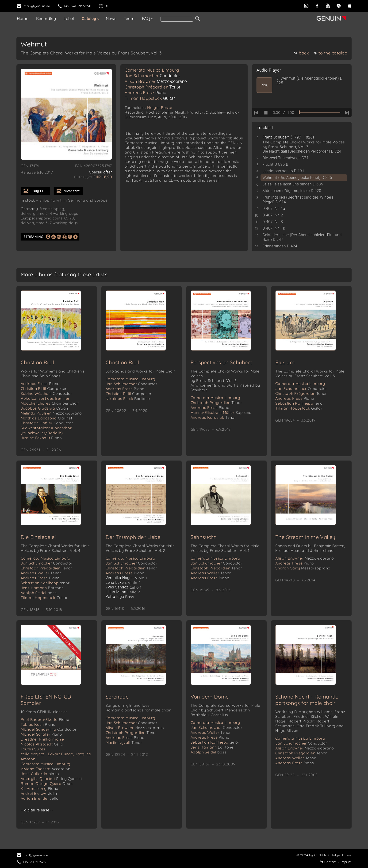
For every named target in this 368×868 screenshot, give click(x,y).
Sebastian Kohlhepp (300, 404)
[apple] (349, 6)
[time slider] (320, 112)
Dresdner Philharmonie (42, 741)
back (301, 53)
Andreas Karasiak (213, 418)
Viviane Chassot (46, 771)
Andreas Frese (146, 93)
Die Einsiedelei (38, 538)
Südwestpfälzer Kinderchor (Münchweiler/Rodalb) (46, 431)
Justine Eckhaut (41, 439)
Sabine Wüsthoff (46, 394)
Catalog (89, 19)
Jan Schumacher (152, 76)
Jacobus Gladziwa (44, 409)
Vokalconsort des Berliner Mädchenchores (50, 402)
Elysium (285, 363)
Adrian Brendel (40, 801)
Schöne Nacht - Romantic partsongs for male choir (307, 702)
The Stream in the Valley (305, 538)
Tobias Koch (38, 727)
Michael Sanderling (49, 732)
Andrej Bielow (39, 796)
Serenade (117, 699)
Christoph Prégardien (153, 87)
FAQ (146, 18)
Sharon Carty (303, 569)
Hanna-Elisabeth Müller (221, 413)
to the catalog (330, 53)
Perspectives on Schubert (221, 363)
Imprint (336, 862)
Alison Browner (156, 81)
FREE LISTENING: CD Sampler (46, 702)
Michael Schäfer (41, 737)
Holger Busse (160, 108)
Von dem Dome (210, 699)
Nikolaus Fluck (128, 399)
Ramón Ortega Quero (47, 786)
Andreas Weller (41, 574)
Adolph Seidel (39, 594)
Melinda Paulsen (51, 414)
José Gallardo (40, 776)
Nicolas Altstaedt (42, 746)
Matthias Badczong (46, 419)
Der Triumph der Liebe (133, 538)
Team (129, 18)
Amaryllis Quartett (51, 781)
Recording (46, 18)
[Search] (177, 19)
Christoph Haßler (47, 424)
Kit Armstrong (40, 791)
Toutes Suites (33, 751)
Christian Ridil (37, 363)
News (111, 18)
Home (23, 18)
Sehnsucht (203, 538)
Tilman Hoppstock (150, 98)
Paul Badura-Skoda (45, 722)
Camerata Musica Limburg (152, 70)
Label (69, 18)
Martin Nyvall (124, 745)
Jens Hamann (42, 589)
